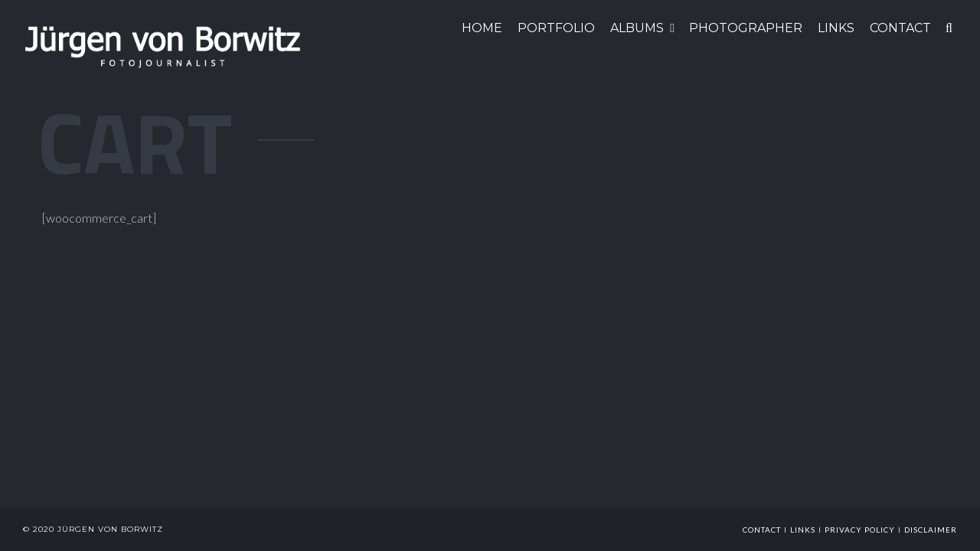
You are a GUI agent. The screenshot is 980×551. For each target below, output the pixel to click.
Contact (762, 530)
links (803, 530)
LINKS (836, 28)
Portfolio (556, 28)
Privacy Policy (860, 530)
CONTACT (900, 28)
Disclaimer (931, 530)
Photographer (746, 28)
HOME (482, 28)
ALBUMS (637, 28)
